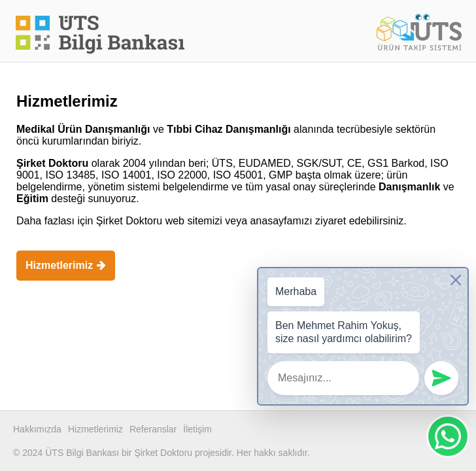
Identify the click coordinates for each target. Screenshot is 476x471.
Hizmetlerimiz (66, 265)
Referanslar (153, 429)
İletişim (197, 429)
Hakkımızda (37, 429)
